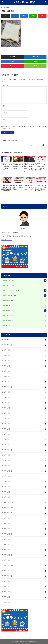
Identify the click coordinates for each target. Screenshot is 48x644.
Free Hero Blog (23, 642)
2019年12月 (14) (7, 565)
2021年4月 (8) (6, 481)
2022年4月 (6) (6, 418)
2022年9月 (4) (6, 392)
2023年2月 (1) (6, 371)
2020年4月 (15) (7, 544)
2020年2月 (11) (7, 555)
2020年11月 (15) (7, 508)
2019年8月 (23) (7, 586)
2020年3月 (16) (7, 550)
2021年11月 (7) (7, 445)
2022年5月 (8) (6, 413)
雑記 (8, 325)
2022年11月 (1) (7, 387)
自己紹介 (9, 320)
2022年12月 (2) (7, 382)
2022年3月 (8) (6, 424)
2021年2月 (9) (6, 492)
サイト (3, 120)
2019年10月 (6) (7, 576)
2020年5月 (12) (7, 539)
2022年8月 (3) (6, 397)
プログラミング (12, 290)
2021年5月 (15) (7, 476)
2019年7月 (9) (6, 592)
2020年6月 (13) (7, 534)
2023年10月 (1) (7, 345)
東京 (8, 305)
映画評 (9, 300)
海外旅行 (10, 310)
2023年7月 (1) (6, 355)
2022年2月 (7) (6, 429)
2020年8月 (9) (6, 523)
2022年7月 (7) (6, 402)
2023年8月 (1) (6, 350)
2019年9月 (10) (7, 581)
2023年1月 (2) (6, 376)
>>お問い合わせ (7, 240)
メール (4, 113)
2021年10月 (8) (7, 450)
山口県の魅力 (11, 295)
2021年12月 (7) (7, 439)
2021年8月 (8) (6, 460)
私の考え (9, 315)
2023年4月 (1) (6, 361)
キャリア (10, 285)
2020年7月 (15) (7, 529)
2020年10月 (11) (7, 513)
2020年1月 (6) (6, 560)
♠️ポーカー (10, 280)
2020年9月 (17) (7, 518)
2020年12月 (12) (7, 502)
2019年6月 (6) (6, 597)
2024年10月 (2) (7, 339)
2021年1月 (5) (6, 497)
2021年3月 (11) (7, 487)
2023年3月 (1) (6, 366)
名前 (3, 106)
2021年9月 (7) (6, 455)
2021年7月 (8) (6, 466)
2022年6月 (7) (6, 408)
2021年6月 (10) (7, 471)
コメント (5, 85)
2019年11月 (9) (7, 571)
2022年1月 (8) (6, 434)
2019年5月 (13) (7, 602)
